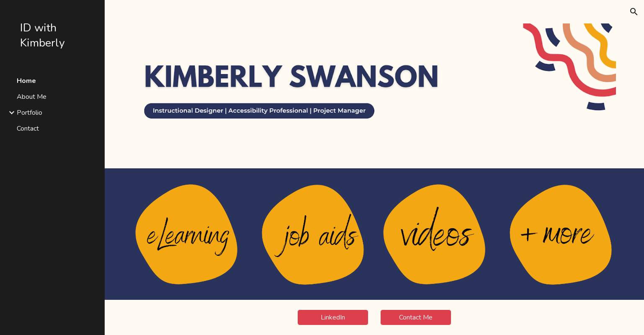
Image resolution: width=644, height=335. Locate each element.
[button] (634, 12)
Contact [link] (28, 129)
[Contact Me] (416, 317)
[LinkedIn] (333, 317)
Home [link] (26, 81)
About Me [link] (32, 97)
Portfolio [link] (30, 113)
